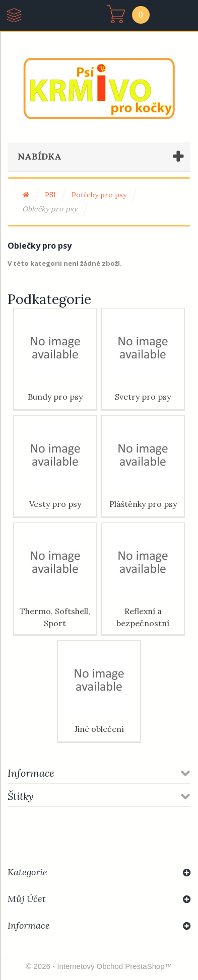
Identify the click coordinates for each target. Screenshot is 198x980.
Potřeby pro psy (99, 195)
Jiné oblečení (99, 729)
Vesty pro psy (55, 504)
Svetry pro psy (143, 397)
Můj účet (27, 899)
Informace (31, 773)
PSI (50, 195)
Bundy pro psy (55, 397)
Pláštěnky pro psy (143, 504)
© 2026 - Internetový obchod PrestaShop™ (99, 966)
